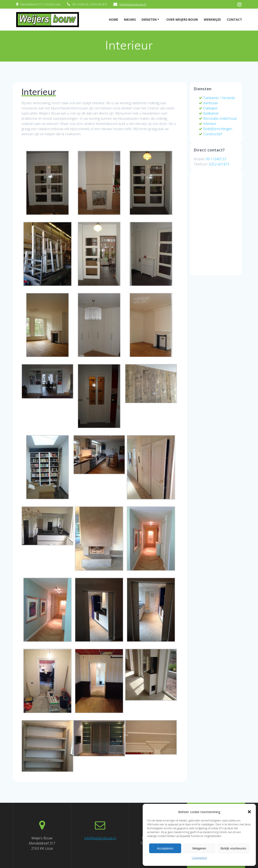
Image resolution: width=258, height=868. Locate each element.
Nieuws (130, 19)
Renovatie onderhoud (218, 118)
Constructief (210, 134)
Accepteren (165, 848)
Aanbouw (208, 103)
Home (114, 19)
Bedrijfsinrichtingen (216, 129)
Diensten (149, 19)
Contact (234, 19)
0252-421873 (219, 164)
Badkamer (209, 113)
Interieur (208, 124)
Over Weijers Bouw (182, 19)
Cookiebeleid (199, 858)
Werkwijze (212, 19)
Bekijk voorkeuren (233, 848)
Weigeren (199, 848)
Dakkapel (208, 108)
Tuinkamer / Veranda (217, 98)
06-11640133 (216, 159)
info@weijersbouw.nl (133, 4)
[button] (249, 812)
